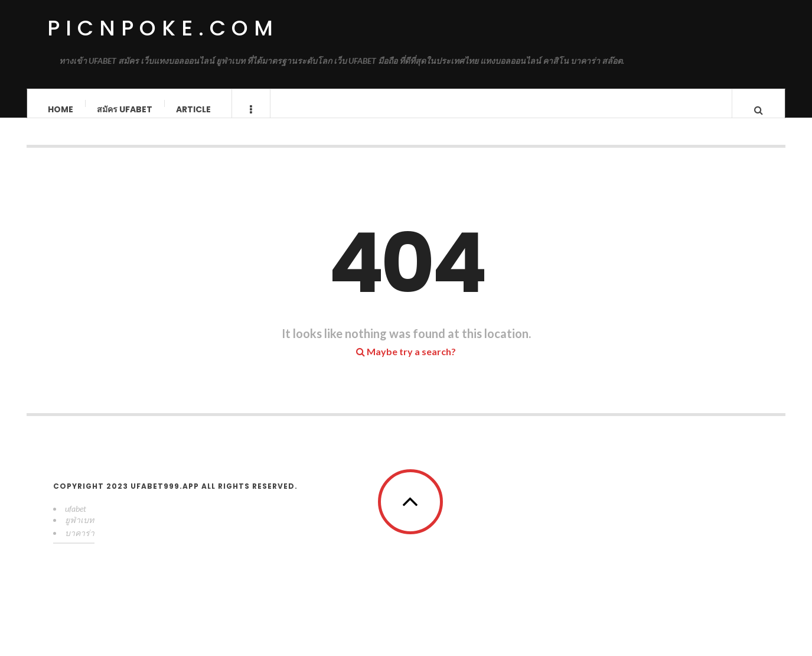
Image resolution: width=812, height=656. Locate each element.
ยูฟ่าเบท (79, 532)
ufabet (76, 520)
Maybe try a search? (406, 363)
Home (61, 109)
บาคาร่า (80, 545)
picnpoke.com (163, 28)
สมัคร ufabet (125, 109)
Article (193, 109)
